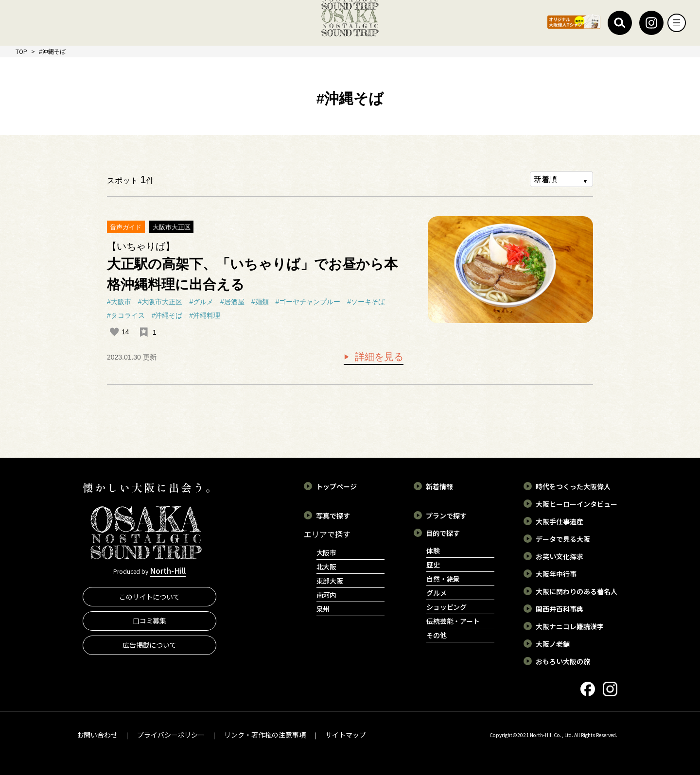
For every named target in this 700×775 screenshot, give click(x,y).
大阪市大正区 (172, 227)
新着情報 (439, 486)
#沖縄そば (167, 315)
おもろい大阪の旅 (563, 661)
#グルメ (201, 302)
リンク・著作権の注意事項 (265, 734)
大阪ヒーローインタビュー (577, 503)
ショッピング (447, 606)
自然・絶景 (443, 578)
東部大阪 (330, 580)
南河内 (327, 594)
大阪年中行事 (556, 573)
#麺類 (260, 302)
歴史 (433, 564)
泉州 (323, 608)
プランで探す (446, 515)
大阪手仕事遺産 (560, 521)
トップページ (336, 486)
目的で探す (443, 533)
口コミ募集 (150, 624)
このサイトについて (150, 600)
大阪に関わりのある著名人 (577, 591)
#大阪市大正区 (160, 302)
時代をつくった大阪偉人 (573, 486)
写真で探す (333, 515)
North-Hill (168, 572)
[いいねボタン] (114, 332)
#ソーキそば (366, 302)
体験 (433, 550)
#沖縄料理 (205, 315)
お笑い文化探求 (560, 556)
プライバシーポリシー (171, 734)
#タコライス (126, 315)
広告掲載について (150, 648)
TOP (21, 51)
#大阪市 (119, 302)
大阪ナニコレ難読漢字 (570, 626)
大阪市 (327, 552)
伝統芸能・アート (453, 620)
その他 (437, 635)
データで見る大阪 (563, 538)
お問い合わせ (97, 734)
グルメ (437, 592)
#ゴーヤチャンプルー (308, 302)
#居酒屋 (232, 302)
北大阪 (327, 566)
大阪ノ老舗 (553, 643)
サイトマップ (346, 734)
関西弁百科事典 (560, 608)
